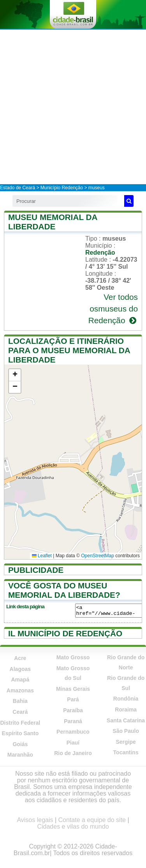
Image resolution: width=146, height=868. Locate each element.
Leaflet (42, 556)
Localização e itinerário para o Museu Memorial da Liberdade (69, 350)
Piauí (73, 743)
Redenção (100, 253)
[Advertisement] (73, 107)
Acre (20, 658)
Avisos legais (35, 820)
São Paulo (126, 731)
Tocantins (126, 752)
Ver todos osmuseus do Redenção (113, 309)
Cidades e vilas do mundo (73, 827)
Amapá (20, 680)
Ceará (20, 712)
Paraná (73, 721)
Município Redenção (62, 188)
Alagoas (20, 669)
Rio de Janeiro (73, 753)
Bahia (20, 701)
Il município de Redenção (65, 633)
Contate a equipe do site (92, 820)
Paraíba (73, 710)
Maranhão (20, 755)
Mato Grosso (73, 657)
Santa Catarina (126, 720)
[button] (15, 375)
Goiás (20, 744)
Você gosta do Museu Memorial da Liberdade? (64, 590)
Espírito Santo (20, 733)
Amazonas (20, 690)
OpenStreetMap (98, 556)
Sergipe (126, 742)
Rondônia (126, 699)
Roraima (126, 710)
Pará (73, 699)
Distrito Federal (20, 723)
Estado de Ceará (18, 188)
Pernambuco (73, 732)
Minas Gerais (73, 689)
